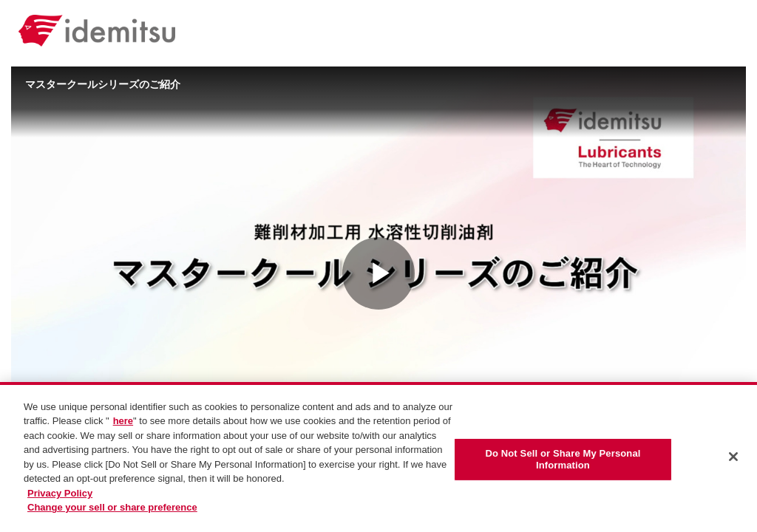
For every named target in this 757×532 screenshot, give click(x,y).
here (123, 421)
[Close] (733, 457)
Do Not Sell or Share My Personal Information (563, 459)
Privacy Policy (60, 493)
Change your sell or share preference (112, 507)
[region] (378, 457)
